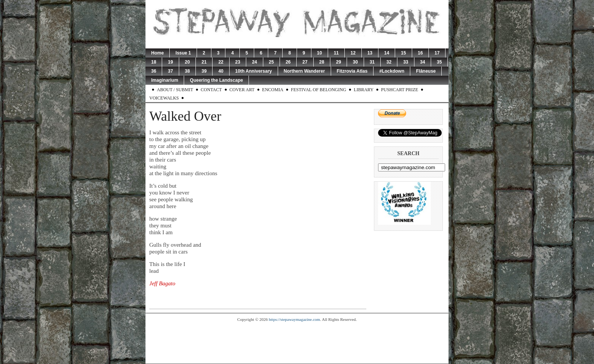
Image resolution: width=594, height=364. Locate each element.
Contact (211, 90)
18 (154, 62)
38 (187, 71)
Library (364, 90)
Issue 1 (183, 53)
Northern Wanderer (304, 71)
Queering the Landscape (216, 80)
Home (157, 53)
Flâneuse (426, 71)
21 (204, 62)
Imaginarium (165, 80)
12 (353, 53)
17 (437, 53)
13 (370, 53)
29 (338, 62)
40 (221, 71)
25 (271, 62)
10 (320, 53)
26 (288, 62)
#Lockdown (392, 71)
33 (406, 62)
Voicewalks (164, 98)
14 (387, 53)
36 (154, 71)
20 (187, 62)
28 (322, 62)
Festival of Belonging (319, 90)
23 (238, 62)
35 (439, 62)
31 (372, 62)
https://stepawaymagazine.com (295, 319)
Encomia (273, 90)
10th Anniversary (254, 71)
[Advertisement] (297, 342)
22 (221, 62)
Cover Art (242, 90)
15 (403, 53)
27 (305, 62)
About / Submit (175, 90)
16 (420, 53)
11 (336, 53)
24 (254, 62)
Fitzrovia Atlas (352, 71)
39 (204, 71)
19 (170, 62)
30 (355, 62)
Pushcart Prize (400, 90)
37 (170, 71)
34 (423, 62)
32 (389, 62)
